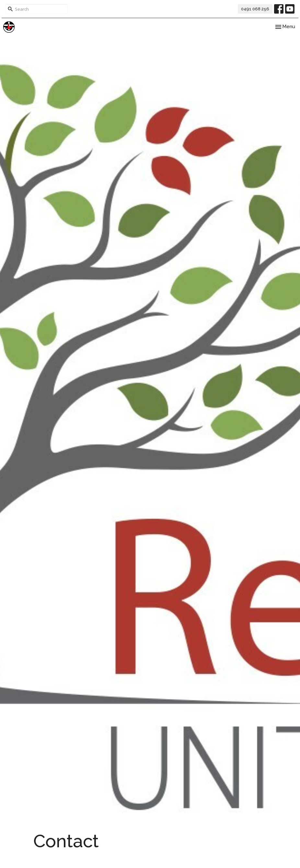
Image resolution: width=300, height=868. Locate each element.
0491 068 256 (255, 9)
